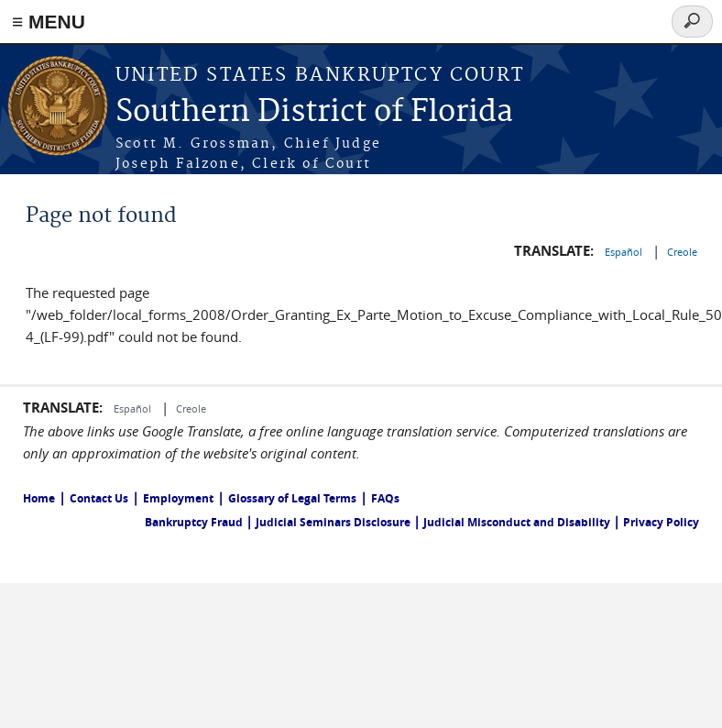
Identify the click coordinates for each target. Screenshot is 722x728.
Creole (682, 252)
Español (625, 252)
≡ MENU (49, 22)
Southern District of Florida (314, 112)
